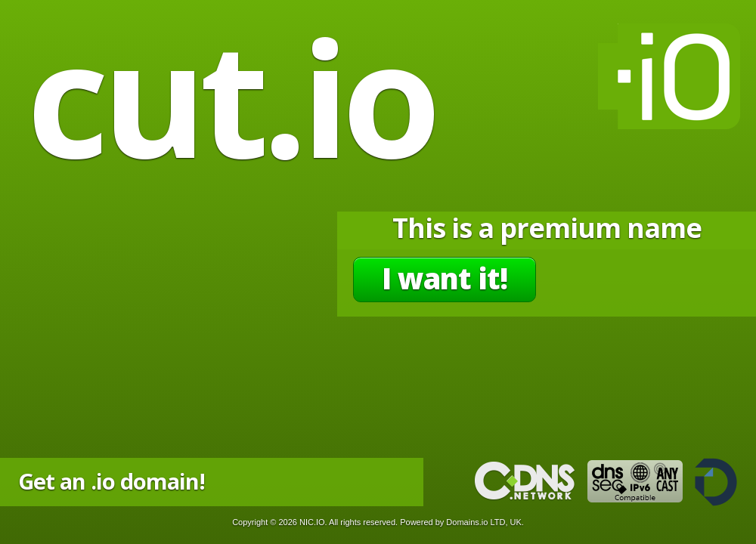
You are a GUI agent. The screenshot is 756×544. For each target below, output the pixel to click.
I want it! (445, 278)
